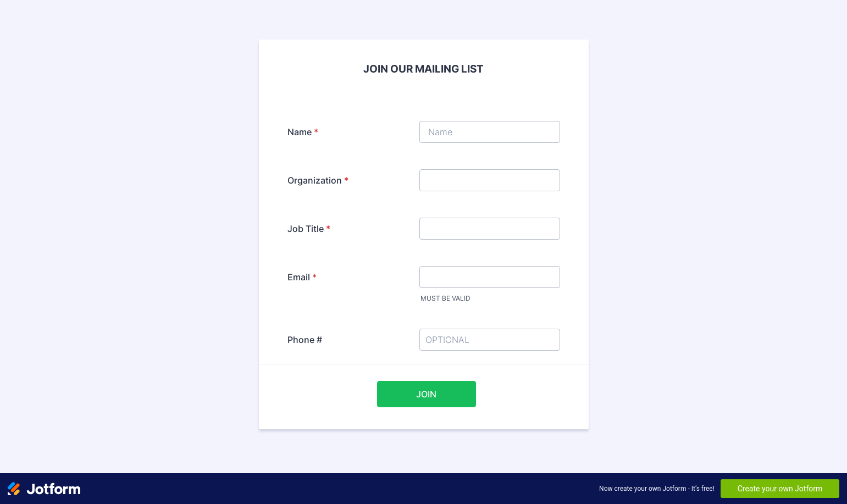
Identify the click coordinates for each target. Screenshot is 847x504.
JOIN (426, 394)
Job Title (309, 229)
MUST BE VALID (445, 298)
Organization (318, 180)
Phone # (305, 340)
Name (303, 132)
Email (302, 277)
